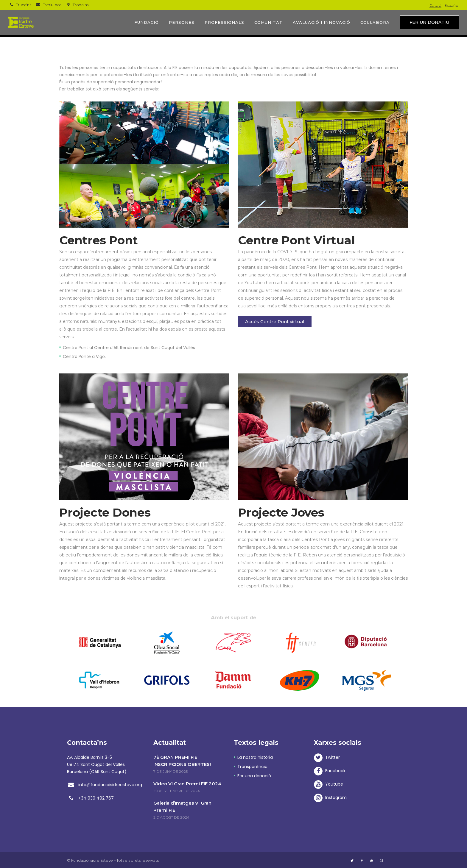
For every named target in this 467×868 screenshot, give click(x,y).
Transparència (252, 767)
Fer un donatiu (429, 22)
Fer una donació (254, 776)
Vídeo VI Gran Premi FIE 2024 (187, 784)
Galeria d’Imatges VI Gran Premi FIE (182, 807)
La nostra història (255, 757)
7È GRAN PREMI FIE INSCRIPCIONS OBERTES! (182, 761)
